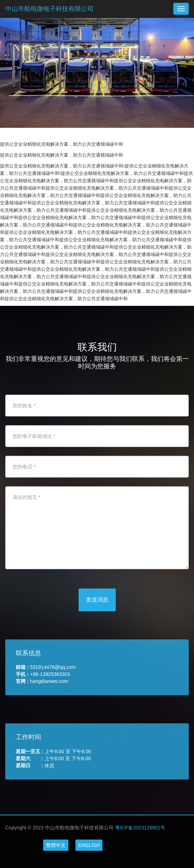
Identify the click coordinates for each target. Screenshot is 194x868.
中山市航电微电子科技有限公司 (49, 9)
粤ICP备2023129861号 (140, 828)
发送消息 (97, 600)
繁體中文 (56, 845)
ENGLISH (89, 845)
